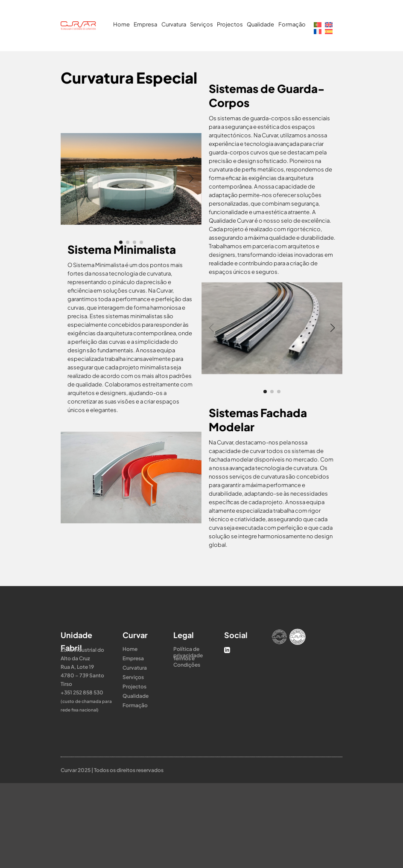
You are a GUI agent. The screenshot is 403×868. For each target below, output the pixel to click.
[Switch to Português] (318, 24)
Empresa (145, 24)
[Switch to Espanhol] (329, 31)
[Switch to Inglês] (329, 24)
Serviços (201, 24)
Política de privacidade (188, 649)
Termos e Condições (187, 658)
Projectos (230, 24)
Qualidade (260, 24)
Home (121, 24)
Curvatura (174, 24)
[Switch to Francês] (318, 31)
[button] (121, 242)
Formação (292, 24)
